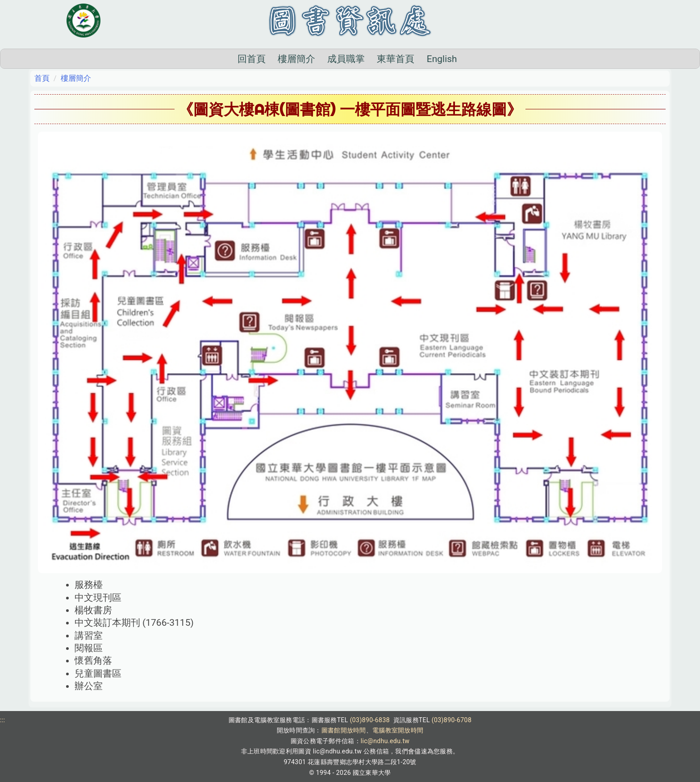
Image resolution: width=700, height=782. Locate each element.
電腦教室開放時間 (398, 730)
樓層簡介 (252, 59)
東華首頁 (351, 59)
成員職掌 (302, 59)
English (397, 59)
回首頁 (207, 59)
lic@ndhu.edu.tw (385, 741)
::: (2, 720)
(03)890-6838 (370, 720)
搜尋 (502, 58)
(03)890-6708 (452, 720)
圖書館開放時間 (344, 730)
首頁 (42, 78)
